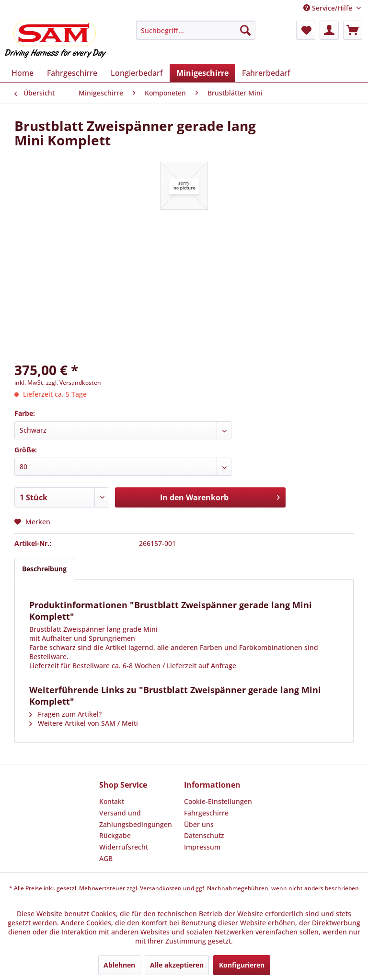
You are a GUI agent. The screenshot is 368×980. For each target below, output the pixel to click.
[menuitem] (196, 30)
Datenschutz (204, 835)
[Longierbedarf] (137, 73)
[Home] (23, 73)
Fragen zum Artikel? (65, 714)
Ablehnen (119, 965)
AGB (106, 858)
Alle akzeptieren (177, 965)
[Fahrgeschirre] (72, 73)
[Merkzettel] (306, 30)
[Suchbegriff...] (196, 30)
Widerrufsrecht (124, 847)
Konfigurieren (242, 965)
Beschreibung (44, 569)
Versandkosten (161, 888)
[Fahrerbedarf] (266, 73)
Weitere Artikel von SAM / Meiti (84, 723)
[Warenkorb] (353, 30)
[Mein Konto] (329, 30)
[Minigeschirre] (202, 73)
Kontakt (112, 801)
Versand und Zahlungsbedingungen (136, 819)
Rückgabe (115, 835)
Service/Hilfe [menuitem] (329, 8)
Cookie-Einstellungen (218, 801)
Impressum (202, 847)
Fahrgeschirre (206, 813)
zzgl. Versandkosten (74, 383)
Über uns (199, 824)
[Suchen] (245, 30)
